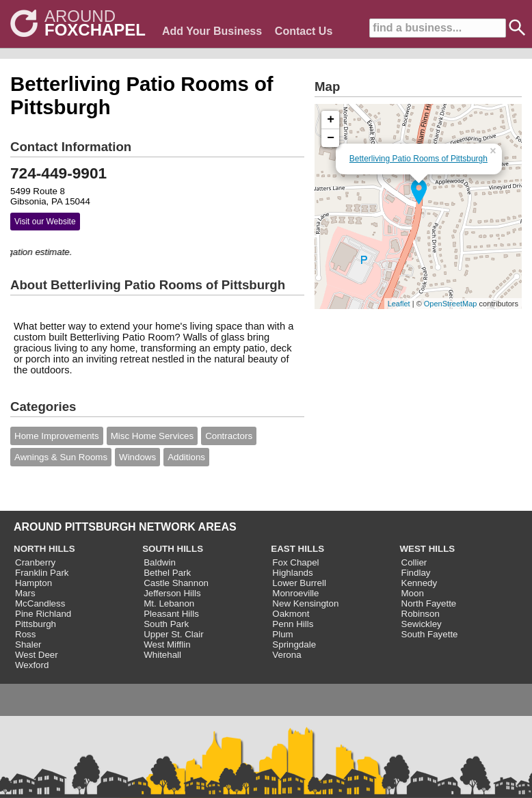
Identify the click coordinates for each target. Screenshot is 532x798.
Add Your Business (212, 31)
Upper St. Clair (173, 634)
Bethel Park (167, 573)
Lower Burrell (299, 583)
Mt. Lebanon (169, 603)
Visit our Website (45, 222)
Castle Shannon (176, 583)
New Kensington (305, 603)
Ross (25, 634)
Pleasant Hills (171, 614)
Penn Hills (293, 624)
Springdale (294, 644)
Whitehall (162, 655)
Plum (282, 634)
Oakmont (291, 614)
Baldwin (160, 562)
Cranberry (35, 562)
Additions (186, 457)
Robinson (421, 614)
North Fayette (429, 603)
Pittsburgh (36, 624)
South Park (166, 624)
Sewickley (422, 624)
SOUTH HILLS (173, 549)
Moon (413, 593)
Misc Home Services (152, 436)
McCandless (40, 603)
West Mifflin (167, 644)
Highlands (292, 573)
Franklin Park (42, 573)
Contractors (229, 436)
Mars (25, 593)
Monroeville (295, 593)
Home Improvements (57, 436)
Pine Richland (43, 614)
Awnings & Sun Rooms (61, 457)
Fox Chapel (295, 562)
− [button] (331, 138)
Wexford (32, 665)
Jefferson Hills (172, 593)
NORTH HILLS (44, 549)
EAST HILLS (297, 549)
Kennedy (420, 583)
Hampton (34, 583)
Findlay (416, 573)
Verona (287, 655)
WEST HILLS (428, 549)
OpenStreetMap (451, 304)
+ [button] (331, 120)
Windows (137, 457)
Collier (414, 562)
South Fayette (430, 634)
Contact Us (304, 31)
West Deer (37, 655)
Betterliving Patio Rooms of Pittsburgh (418, 159)
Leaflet (399, 304)
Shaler (28, 644)
